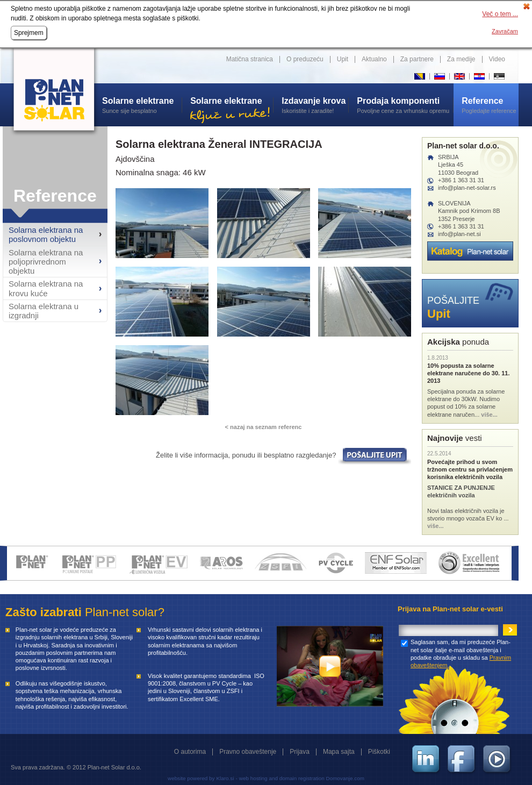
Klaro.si (225, 778)
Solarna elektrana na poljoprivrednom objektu (46, 262)
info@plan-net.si (459, 234)
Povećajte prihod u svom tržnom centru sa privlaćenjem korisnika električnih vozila (470, 470)
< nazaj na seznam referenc (264, 427)
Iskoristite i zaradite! (315, 105)
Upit (343, 59)
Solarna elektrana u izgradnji (44, 311)
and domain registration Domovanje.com (317, 778)
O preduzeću (305, 59)
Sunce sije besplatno (142, 105)
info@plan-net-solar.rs (467, 188)
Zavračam (505, 31)
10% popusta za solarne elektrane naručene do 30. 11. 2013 (468, 373)
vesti (455, 438)
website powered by (191, 778)
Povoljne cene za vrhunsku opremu (405, 105)
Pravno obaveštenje (248, 752)
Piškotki (379, 752)
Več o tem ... (500, 14)
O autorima (190, 752)
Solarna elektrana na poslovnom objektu (46, 234)
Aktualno (374, 59)
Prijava (300, 752)
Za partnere (417, 59)
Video (497, 59)
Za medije (461, 59)
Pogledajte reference (490, 105)
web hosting (253, 778)
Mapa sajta (339, 752)
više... (489, 415)
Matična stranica (250, 59)
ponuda (458, 342)
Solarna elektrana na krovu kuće (46, 288)
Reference (55, 196)
